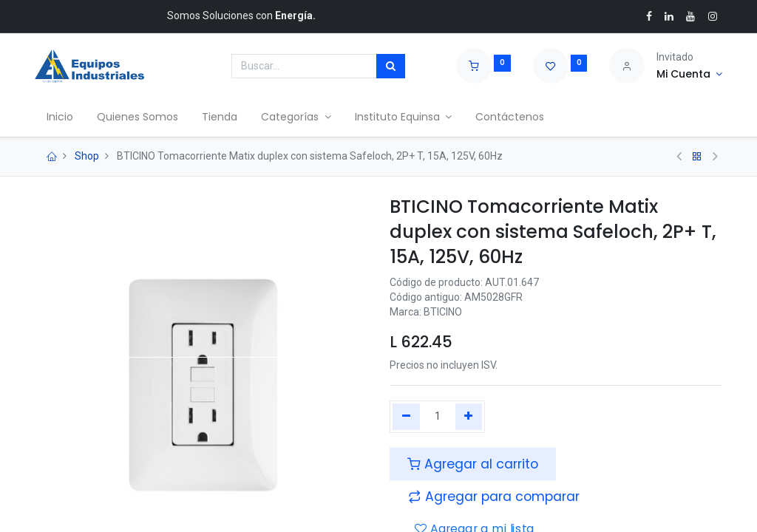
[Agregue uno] (469, 417)
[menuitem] (60, 117)
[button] (494, 497)
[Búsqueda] (391, 66)
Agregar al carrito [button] (473, 464)
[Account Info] (689, 75)
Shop (87, 156)
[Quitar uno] (406, 417)
